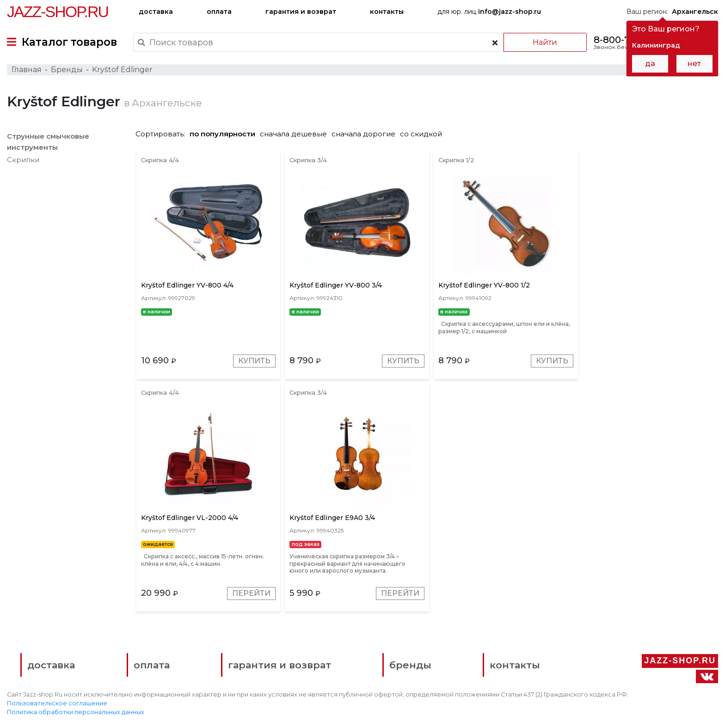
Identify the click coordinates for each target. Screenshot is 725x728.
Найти (544, 42)
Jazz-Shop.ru (58, 12)
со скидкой (423, 135)
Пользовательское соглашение (57, 706)
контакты (387, 12)
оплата (219, 12)
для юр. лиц (489, 12)
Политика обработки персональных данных (76, 714)
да (650, 64)
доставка (156, 12)
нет (694, 64)
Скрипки (23, 161)
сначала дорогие (366, 135)
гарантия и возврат (301, 12)
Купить (254, 362)
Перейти (687, 362)
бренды (408, 667)
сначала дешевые (296, 135)
